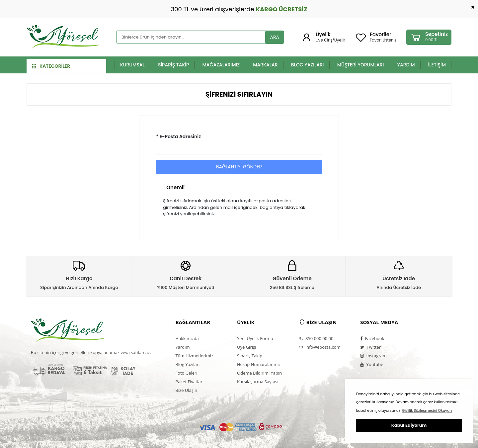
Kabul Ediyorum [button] (409, 425)
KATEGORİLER (51, 66)
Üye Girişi (246, 347)
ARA (275, 37)
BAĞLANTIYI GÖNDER (239, 167)
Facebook (372, 338)
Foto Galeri (186, 373)
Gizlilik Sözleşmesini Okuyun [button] (427, 410)
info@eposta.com (320, 347)
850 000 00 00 (316, 338)
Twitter (370, 347)
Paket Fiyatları (189, 382)
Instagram (373, 356)
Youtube (372, 364)
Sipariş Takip (250, 356)
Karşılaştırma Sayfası (258, 382)
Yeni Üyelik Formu (255, 338)
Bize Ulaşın (186, 390)
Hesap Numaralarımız (259, 364)
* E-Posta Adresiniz (178, 136)
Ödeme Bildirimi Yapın (259, 373)
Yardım (182, 347)
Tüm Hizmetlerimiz (194, 356)
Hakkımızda (187, 338)
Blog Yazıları (187, 364)
